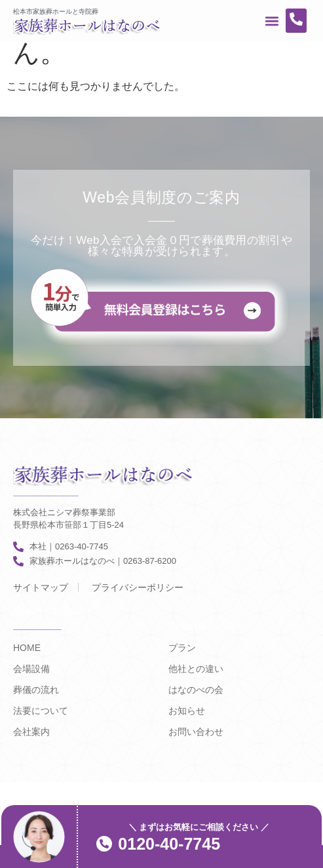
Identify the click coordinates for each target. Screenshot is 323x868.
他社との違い (196, 669)
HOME (27, 648)
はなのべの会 (196, 690)
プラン (182, 648)
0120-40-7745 (169, 844)
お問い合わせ (196, 732)
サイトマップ (41, 587)
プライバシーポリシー (138, 587)
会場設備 (31, 669)
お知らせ (187, 711)
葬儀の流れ (36, 690)
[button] (272, 21)
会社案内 (31, 732)
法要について (41, 711)
